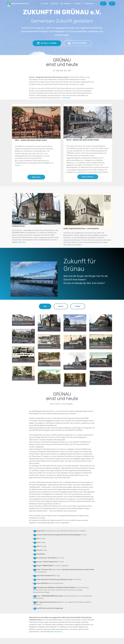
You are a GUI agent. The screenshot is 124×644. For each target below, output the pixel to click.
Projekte (65, 4)
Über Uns (54, 4)
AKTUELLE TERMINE (47, 43)
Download (88, 4)
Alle (45, 306)
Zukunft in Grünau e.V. (20, 4)
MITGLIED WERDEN (77, 43)
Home (44, 4)
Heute (61, 306)
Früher (78, 306)
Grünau (77, 4)
